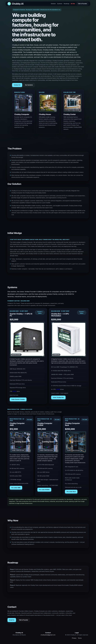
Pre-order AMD (16, 488)
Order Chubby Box (58, 397)
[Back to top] (16, 4)
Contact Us (17, 85)
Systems (60, 4)
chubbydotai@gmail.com (48, 635)
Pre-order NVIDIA (44, 490)
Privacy (74, 638)
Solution (53, 4)
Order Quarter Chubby (18, 399)
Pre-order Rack (71, 492)
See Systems (29, 85)
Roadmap (67, 4)
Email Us (12, 620)
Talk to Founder (82, 4)
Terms (80, 638)
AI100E (14, 391)
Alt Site (73, 4)
